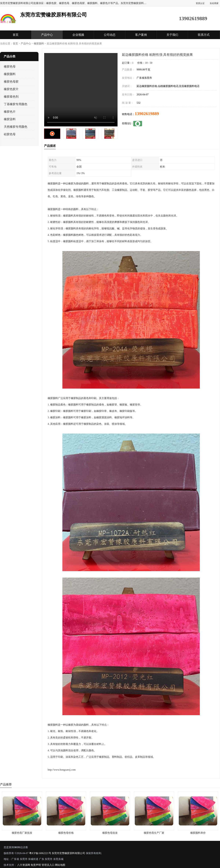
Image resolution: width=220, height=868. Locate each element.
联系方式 (204, 35)
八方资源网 (24, 865)
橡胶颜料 (39, 44)
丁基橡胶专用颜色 (16, 104)
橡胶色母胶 (11, 82)
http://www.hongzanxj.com (62, 770)
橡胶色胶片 (11, 89)
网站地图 (60, 865)
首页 (16, 35)
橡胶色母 (10, 67)
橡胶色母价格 (66, 833)
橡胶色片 (10, 112)
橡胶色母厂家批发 (22, 833)
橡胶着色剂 (11, 97)
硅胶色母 (10, 134)
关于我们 (172, 35)
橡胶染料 (10, 119)
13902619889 (147, 114)
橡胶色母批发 (110, 833)
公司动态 (110, 35)
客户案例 (141, 35)
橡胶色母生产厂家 (154, 833)
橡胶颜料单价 (198, 833)
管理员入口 (48, 865)
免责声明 (36, 865)
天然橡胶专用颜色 (16, 127)
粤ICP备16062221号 (40, 853)
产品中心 (47, 35)
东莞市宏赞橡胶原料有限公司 (68, 853)
